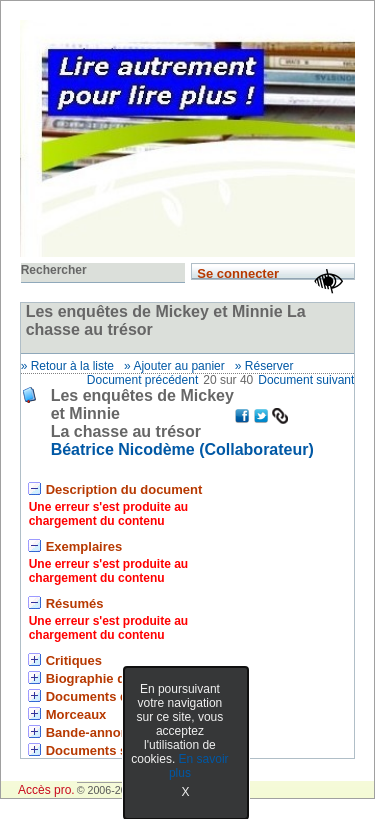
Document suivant (306, 380)
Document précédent (142, 380)
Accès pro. (46, 790)
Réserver (269, 366)
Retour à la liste (72, 366)
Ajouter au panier (178, 366)
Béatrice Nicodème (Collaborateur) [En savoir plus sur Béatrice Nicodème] (182, 449)
